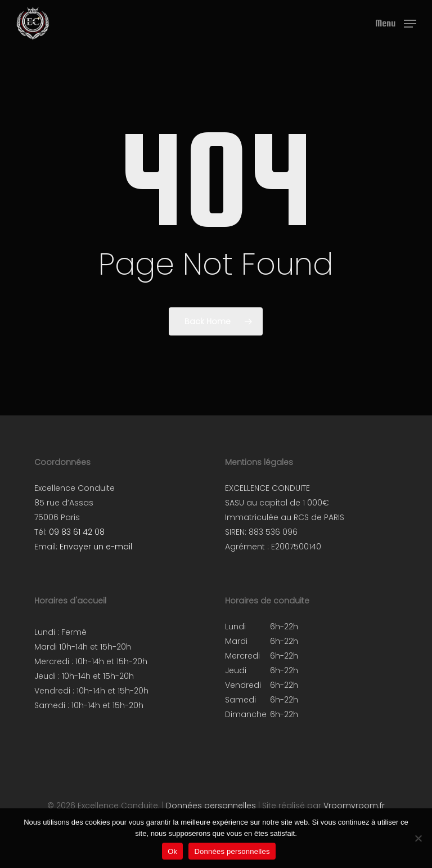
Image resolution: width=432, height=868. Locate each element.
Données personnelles (211, 806)
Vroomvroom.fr (354, 806)
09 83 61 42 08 (77, 532)
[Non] (418, 838)
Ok (172, 851)
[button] (396, 23)
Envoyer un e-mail (96, 547)
